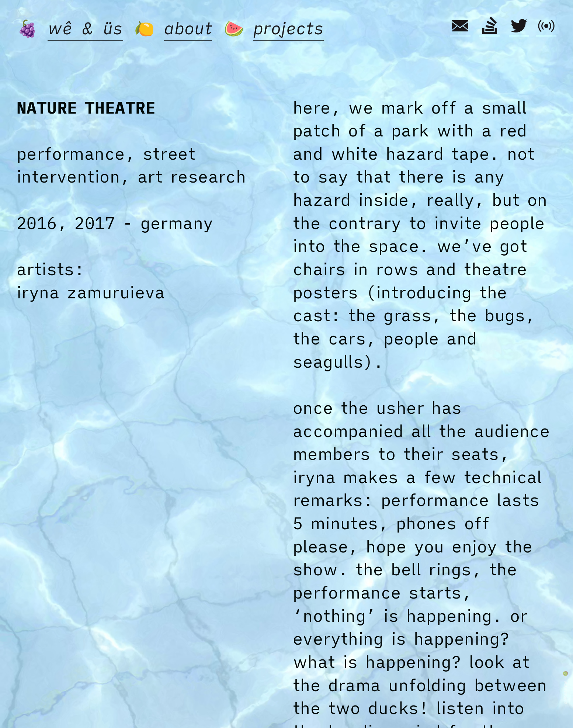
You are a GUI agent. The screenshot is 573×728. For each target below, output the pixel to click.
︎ (489, 26)
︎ (546, 26)
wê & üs (85, 28)
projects (289, 28)
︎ (519, 26)
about (188, 28)
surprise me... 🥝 (565, 688)
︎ (460, 26)
